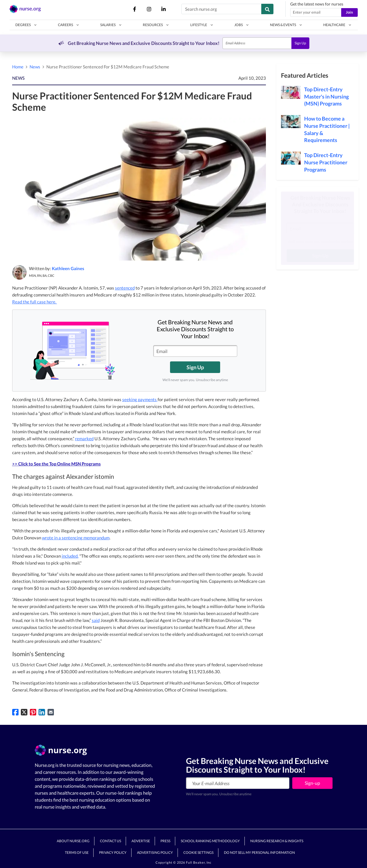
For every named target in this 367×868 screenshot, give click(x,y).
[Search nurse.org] (221, 9)
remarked (84, 438)
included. (70, 556)
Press (165, 841)
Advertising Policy (155, 852)
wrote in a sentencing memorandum (76, 538)
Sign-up (312, 783)
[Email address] (316, 12)
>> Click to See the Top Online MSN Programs (56, 464)
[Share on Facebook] (15, 712)
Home (18, 67)
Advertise (141, 841)
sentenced (125, 288)
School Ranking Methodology (210, 841)
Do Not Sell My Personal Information (259, 852)
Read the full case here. (35, 302)
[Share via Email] (51, 712)
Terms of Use (77, 852)
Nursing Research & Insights (277, 841)
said (96, 620)
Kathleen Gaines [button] (68, 268)
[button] (26, 25)
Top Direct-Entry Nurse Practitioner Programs (326, 162)
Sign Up (300, 43)
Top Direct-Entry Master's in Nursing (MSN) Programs (326, 97)
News (35, 67)
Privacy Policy (113, 852)
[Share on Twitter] (24, 712)
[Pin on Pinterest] (33, 712)
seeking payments (140, 399)
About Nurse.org (73, 841)
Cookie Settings (198, 852)
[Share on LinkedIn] (42, 712)
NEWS (18, 78)
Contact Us (111, 841)
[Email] (257, 43)
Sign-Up (317, 255)
